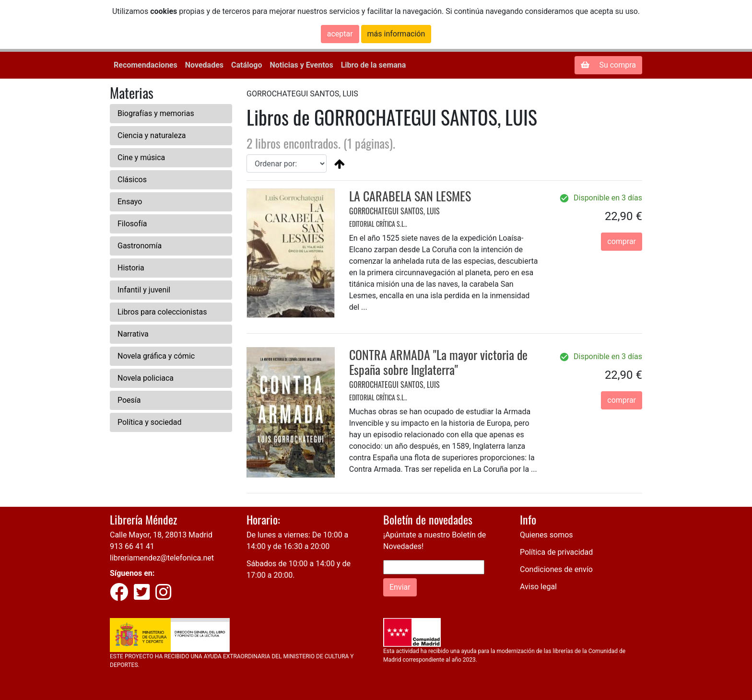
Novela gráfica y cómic (156, 356)
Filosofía (132, 224)
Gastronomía (140, 246)
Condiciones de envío (556, 569)
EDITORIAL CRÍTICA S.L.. (378, 224)
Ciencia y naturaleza (152, 135)
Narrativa (133, 334)
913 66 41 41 (132, 546)
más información (396, 34)
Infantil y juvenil (144, 290)
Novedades (204, 65)
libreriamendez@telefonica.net (162, 558)
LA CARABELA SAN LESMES (410, 196)
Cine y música (141, 157)
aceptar (340, 34)
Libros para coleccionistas (162, 312)
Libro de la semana (374, 65)
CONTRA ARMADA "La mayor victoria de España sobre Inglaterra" (438, 362)
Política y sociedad (150, 422)
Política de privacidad (556, 552)
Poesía (129, 400)
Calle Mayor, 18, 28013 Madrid (161, 535)
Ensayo (130, 202)
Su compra (608, 65)
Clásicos (132, 180)
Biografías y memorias (156, 113)
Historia (131, 268)
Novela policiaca (146, 378)
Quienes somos (546, 535)
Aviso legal (538, 587)
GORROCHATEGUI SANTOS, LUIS (394, 211)
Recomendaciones (146, 65)
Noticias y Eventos (301, 65)
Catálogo (247, 65)
